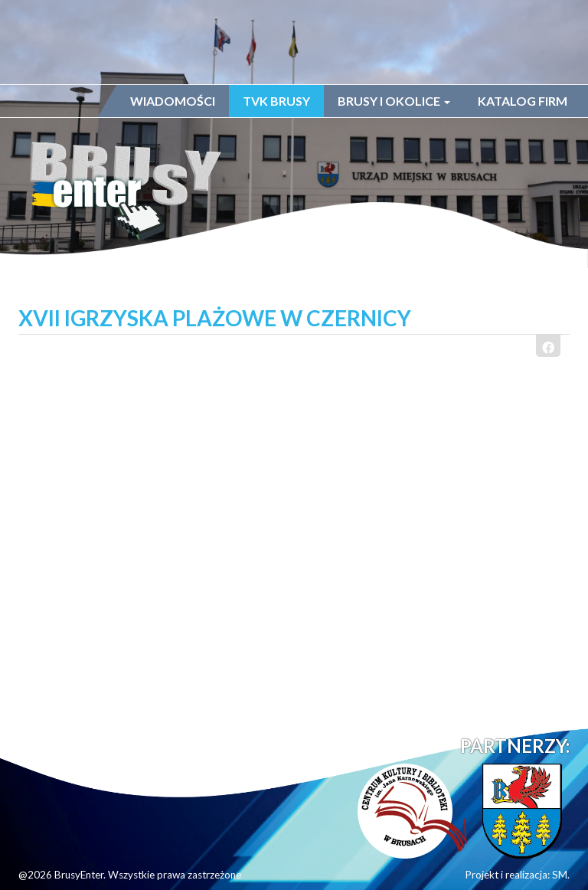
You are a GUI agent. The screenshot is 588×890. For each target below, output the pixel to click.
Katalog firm (523, 101)
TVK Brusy (276, 101)
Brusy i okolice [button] (394, 101)
